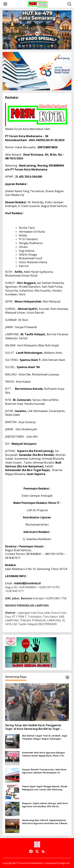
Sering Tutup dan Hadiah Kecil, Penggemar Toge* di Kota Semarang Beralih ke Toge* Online (33, 727)
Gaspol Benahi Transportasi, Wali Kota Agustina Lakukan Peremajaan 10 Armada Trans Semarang (44, 771)
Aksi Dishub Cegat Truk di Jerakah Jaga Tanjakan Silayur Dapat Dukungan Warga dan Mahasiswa (45, 737)
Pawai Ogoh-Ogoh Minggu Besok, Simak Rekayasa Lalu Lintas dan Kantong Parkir (45, 788)
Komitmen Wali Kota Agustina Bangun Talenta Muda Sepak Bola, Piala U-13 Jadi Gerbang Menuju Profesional (43, 754)
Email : (9, 583)
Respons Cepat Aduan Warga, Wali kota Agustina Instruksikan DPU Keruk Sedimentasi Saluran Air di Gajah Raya (45, 805)
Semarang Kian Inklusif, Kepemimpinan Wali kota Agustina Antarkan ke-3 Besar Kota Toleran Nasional (45, 822)
